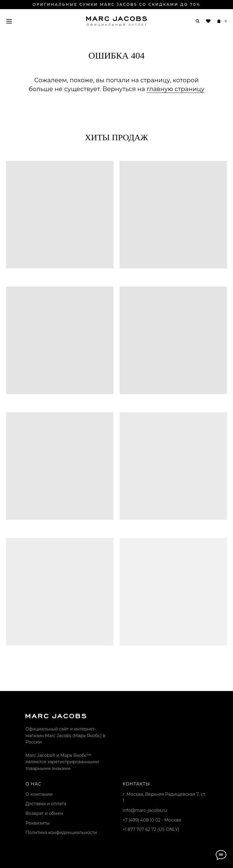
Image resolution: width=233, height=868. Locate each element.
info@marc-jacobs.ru (145, 810)
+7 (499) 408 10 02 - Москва (152, 820)
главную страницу (175, 89)
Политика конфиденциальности (61, 832)
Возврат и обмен (44, 813)
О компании (39, 794)
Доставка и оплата (46, 804)
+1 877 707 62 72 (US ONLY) (151, 829)
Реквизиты (37, 823)
